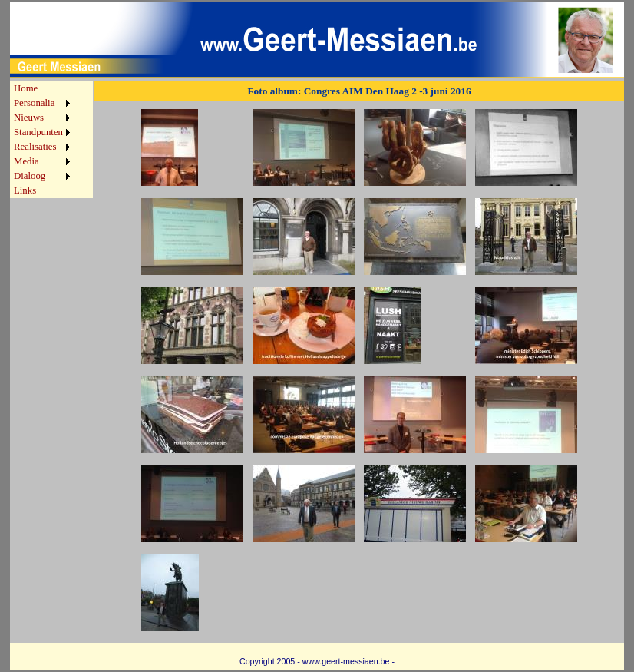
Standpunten (38, 132)
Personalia (34, 103)
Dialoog (30, 176)
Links (25, 190)
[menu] (42, 140)
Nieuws (29, 118)
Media (26, 161)
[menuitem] (42, 89)
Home (26, 88)
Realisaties (35, 147)
